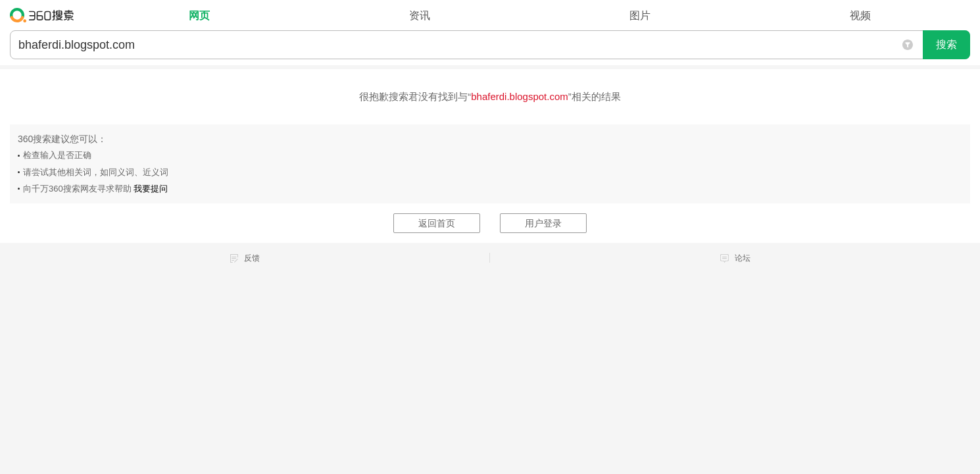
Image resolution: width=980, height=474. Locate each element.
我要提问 (151, 189)
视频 (860, 15)
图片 (640, 15)
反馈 (252, 258)
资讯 (420, 15)
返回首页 (437, 223)
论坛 (743, 258)
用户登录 (543, 223)
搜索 (946, 44)
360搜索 (45, 15)
